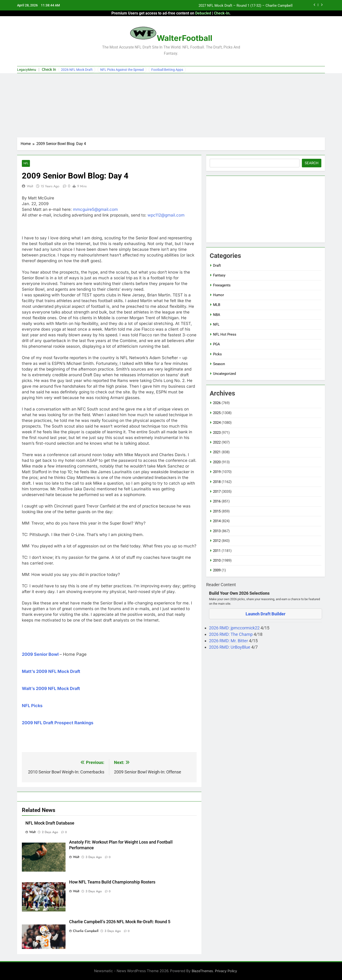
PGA (216, 344)
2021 (217, 452)
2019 (217, 472)
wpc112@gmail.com (166, 215)
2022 (217, 442)
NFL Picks (32, 706)
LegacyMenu (27, 70)
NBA (217, 315)
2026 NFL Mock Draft (77, 70)
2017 (217, 492)
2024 (217, 423)
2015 (217, 511)
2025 (217, 413)
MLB (217, 305)
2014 (217, 521)
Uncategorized (224, 374)
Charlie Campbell (86, 931)
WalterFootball (185, 38)
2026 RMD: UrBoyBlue (230, 647)
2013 (217, 531)
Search (312, 163)
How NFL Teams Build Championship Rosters (112, 882)
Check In (49, 70)
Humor (218, 295)
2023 (217, 433)
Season (219, 364)
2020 (217, 462)
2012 (217, 541)
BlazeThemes (202, 971)
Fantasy (219, 275)
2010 (217, 560)
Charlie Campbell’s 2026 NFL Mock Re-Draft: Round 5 (120, 922)
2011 (217, 551)
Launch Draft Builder (266, 614)
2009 (217, 570)
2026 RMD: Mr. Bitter (229, 641)
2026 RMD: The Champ (231, 634)
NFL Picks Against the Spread (122, 70)
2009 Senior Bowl (40, 654)
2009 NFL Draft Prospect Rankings (58, 723)
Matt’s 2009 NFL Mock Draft (51, 671)
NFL (26, 163)
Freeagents (222, 285)
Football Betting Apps (167, 70)
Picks (217, 354)
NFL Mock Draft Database (50, 823)
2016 (217, 501)
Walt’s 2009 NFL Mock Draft (51, 688)
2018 (217, 482)
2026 (217, 403)
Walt (30, 186)
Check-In (222, 13)
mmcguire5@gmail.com (95, 209)
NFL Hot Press (225, 334)
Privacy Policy (226, 971)
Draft (217, 266)
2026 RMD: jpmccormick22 (235, 628)
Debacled (203, 13)
